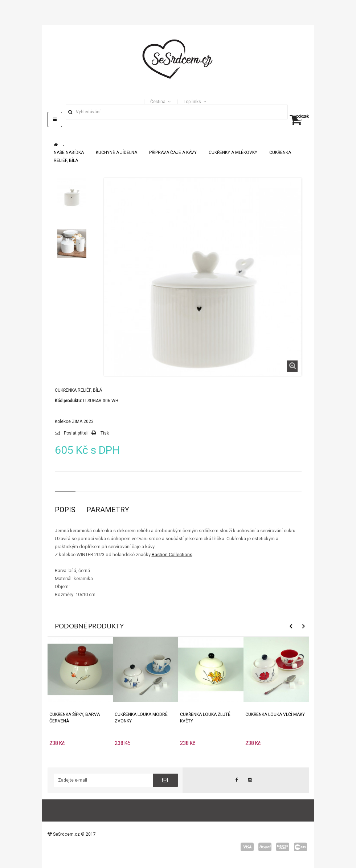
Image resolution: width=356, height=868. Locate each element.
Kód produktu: (68, 401)
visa (247, 847)
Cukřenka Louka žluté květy (205, 718)
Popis (65, 510)
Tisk (105, 433)
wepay (300, 847)
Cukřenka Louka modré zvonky (141, 718)
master (283, 847)
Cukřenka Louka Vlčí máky (275, 714)
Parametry (108, 510)
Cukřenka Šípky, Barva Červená (75, 718)
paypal (265, 847)
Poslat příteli (76, 433)
